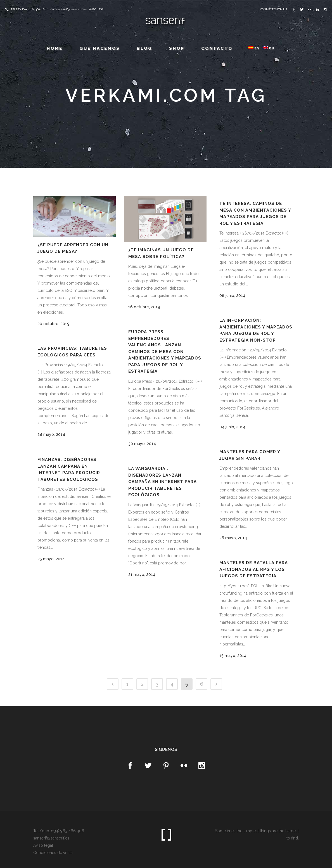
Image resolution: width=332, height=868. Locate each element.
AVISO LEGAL (97, 10)
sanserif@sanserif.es (71, 9)
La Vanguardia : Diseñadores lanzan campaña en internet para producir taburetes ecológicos (163, 482)
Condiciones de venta (53, 853)
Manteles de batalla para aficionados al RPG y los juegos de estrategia (254, 569)
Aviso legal (43, 845)
